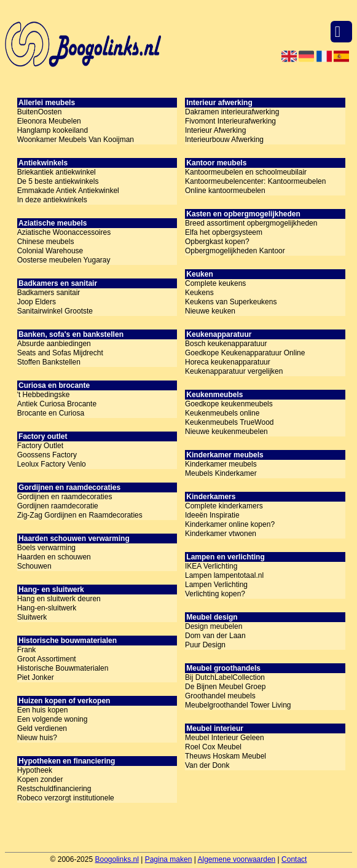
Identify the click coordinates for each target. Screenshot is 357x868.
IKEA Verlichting (211, 566)
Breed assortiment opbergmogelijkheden (251, 223)
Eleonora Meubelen (49, 121)
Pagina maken (169, 859)
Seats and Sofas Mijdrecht (60, 353)
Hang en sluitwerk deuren (59, 599)
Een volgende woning (53, 719)
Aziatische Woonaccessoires (64, 232)
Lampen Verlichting (216, 585)
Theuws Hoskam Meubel (226, 756)
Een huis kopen (43, 710)
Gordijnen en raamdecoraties (65, 497)
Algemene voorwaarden (237, 859)
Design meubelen (214, 626)
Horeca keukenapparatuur (228, 362)
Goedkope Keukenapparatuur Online (245, 353)
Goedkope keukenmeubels (229, 404)
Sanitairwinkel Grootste (55, 311)
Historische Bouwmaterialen (63, 668)
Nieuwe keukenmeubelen (226, 432)
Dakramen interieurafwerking (232, 112)
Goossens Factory (47, 455)
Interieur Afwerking (215, 130)
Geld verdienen (42, 728)
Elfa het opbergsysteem (224, 232)
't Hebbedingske (44, 395)
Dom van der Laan (215, 636)
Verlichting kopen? (215, 594)
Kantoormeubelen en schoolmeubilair (246, 172)
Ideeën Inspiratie (212, 515)
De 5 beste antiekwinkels (58, 181)
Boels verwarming (46, 548)
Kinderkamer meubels (221, 464)
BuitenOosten (40, 112)
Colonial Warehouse (50, 251)
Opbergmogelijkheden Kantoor (235, 251)
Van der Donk (207, 765)
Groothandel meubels (220, 696)
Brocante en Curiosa (51, 413)
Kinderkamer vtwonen (221, 534)
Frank (27, 650)
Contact (294, 859)
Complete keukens (215, 283)
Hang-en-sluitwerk (47, 608)
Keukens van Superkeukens (231, 302)
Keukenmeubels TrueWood (229, 422)
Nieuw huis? (37, 738)
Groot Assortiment (47, 659)
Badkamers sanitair (49, 293)
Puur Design (205, 645)
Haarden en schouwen (54, 557)
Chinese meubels (46, 242)
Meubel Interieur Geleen (225, 738)
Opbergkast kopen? (217, 242)
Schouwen (34, 566)
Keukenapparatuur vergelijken (234, 371)
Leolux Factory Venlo (52, 464)
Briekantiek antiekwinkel (57, 172)
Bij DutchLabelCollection (225, 677)
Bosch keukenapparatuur (226, 344)
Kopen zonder (40, 779)
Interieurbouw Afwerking (224, 140)
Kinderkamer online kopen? (230, 524)
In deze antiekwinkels (52, 200)
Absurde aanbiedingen (54, 344)
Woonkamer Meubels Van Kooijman (76, 140)
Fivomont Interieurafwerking (230, 121)
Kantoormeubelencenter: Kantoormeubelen (256, 181)
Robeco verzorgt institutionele (66, 798)
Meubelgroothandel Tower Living (238, 705)
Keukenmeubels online (222, 413)
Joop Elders (37, 302)
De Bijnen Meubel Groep (225, 687)
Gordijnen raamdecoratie (58, 506)
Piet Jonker (36, 677)
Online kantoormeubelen (225, 191)
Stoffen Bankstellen (49, 362)
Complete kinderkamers (224, 506)
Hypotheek (35, 770)
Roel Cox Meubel (213, 747)
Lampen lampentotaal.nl (224, 575)
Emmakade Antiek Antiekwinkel (68, 191)
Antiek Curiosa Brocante (57, 404)
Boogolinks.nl (116, 859)
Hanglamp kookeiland (53, 130)
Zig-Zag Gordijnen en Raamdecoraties (80, 515)
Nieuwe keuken (210, 311)
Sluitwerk (32, 617)
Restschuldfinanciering (54, 789)
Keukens (199, 293)
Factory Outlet (40, 446)
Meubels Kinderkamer (221, 473)
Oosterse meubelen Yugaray (64, 260)
